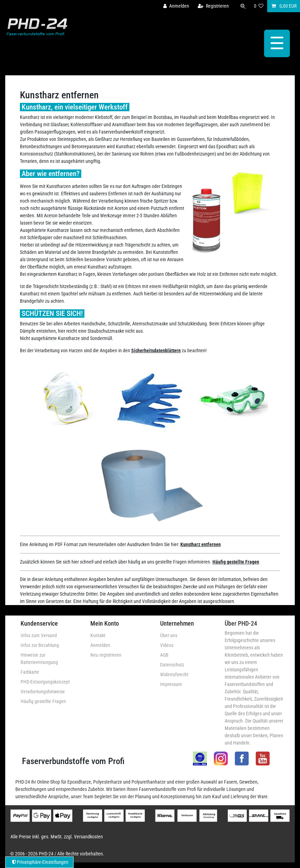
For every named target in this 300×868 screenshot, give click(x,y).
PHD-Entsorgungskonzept (45, 682)
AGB (164, 655)
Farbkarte (30, 672)
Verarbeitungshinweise (43, 692)
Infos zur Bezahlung (40, 645)
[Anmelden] (176, 6)
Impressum (171, 684)
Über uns (169, 635)
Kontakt (98, 635)
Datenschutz (172, 665)
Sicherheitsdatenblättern (156, 350)
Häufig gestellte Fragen (236, 562)
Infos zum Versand (39, 635)
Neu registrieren (106, 655)
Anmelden (100, 645)
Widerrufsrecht (174, 674)
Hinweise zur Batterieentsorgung (39, 659)
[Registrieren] (213, 6)
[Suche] (243, 6)
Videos (167, 645)
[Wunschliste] (259, 6)
